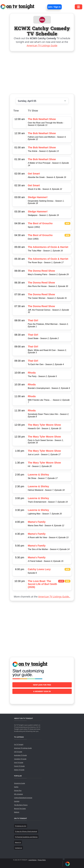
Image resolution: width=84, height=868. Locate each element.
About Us (18, 842)
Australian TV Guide (20, 755)
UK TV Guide (18, 752)
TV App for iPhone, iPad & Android (26, 831)
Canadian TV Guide (20, 759)
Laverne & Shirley (38, 475)
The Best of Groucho (40, 223)
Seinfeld (17, 801)
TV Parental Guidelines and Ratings (26, 837)
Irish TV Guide (19, 762)
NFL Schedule (19, 794)
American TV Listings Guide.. (54, 597)
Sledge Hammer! (38, 197)
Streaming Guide (20, 783)
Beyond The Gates (20, 808)
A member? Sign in (42, 691)
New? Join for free (42, 685)
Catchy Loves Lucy (39, 569)
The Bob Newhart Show (42, 119)
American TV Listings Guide (42, 45)
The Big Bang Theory (21, 805)
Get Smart (34, 174)
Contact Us (19, 848)
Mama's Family (37, 522)
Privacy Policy (42, 860)
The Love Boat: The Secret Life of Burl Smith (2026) (42, 584)
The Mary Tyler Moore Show (44, 425)
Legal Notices (32, 860)
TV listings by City (21, 826)
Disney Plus (18, 790)
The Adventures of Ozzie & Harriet (48, 247)
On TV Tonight (19, 744)
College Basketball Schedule (23, 798)
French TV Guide (19, 766)
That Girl (33, 320)
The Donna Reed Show (41, 271)
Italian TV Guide (19, 770)
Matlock (17, 812)
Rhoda (32, 373)
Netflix (16, 787)
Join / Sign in (55, 7)
